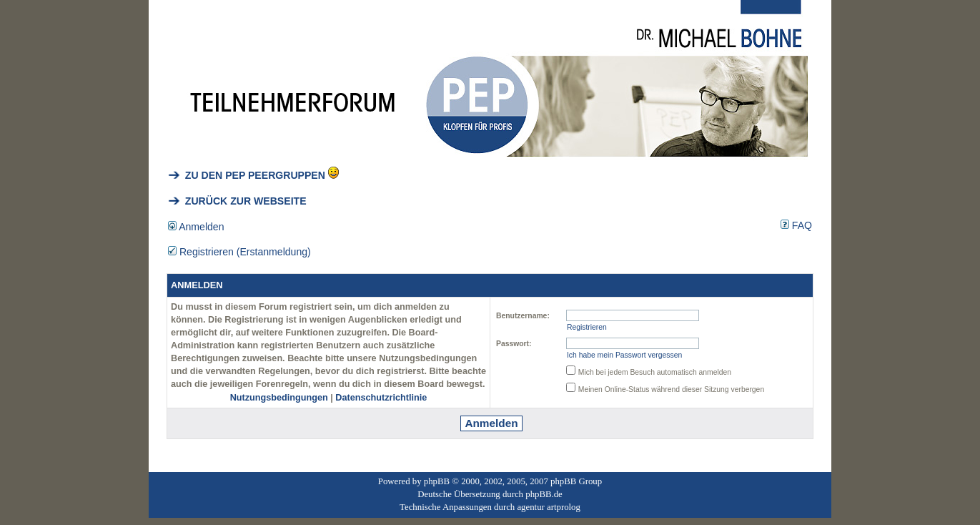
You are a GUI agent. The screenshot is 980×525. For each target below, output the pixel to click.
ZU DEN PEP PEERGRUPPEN (247, 175)
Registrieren (587, 327)
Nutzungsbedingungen (279, 398)
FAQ (796, 225)
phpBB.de (544, 494)
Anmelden (196, 227)
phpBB (437, 481)
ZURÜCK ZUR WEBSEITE (237, 201)
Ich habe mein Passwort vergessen (624, 355)
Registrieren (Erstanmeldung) (239, 252)
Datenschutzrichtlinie (381, 398)
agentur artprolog (548, 507)
